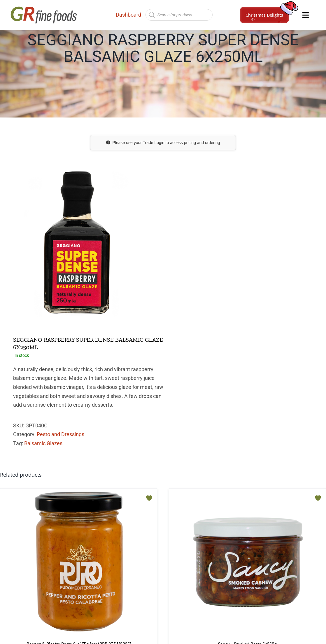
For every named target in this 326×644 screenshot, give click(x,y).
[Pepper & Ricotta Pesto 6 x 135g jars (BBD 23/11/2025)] (79, 561)
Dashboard (128, 15)
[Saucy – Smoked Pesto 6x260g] (247, 561)
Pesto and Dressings (61, 434)
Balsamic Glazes (43, 443)
